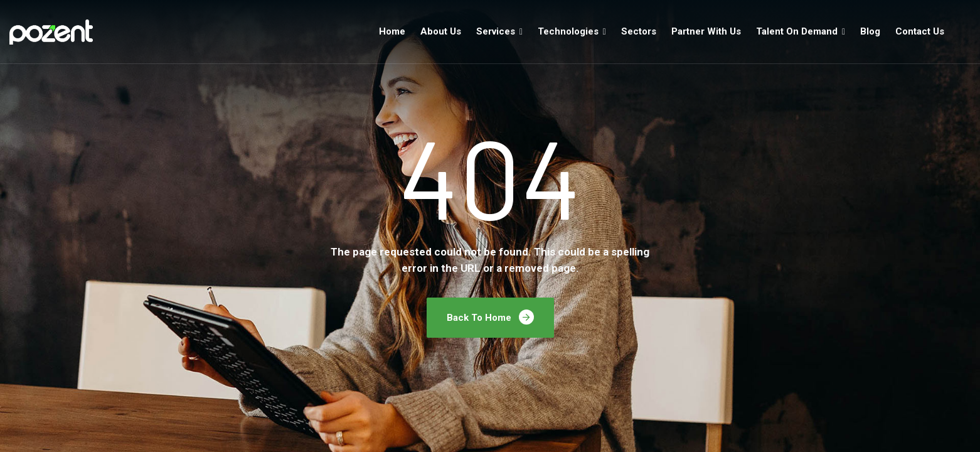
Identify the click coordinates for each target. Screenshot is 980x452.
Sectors (639, 31)
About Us (441, 31)
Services (496, 31)
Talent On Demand (797, 31)
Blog (870, 31)
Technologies (568, 31)
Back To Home (490, 317)
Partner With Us (706, 31)
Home (392, 31)
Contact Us (920, 31)
